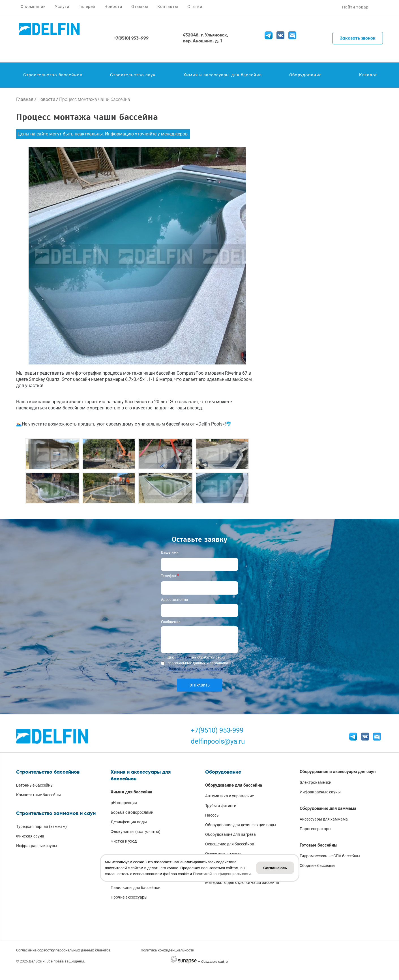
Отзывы (140, 7)
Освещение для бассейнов (230, 844)
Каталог (368, 75)
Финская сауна (30, 836)
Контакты (168, 7)
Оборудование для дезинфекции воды (241, 825)
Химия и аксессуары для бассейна (223, 75)
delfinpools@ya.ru (218, 741)
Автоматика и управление (229, 796)
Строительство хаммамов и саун (56, 813)
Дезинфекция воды (129, 822)
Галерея (87, 7)
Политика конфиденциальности (167, 950)
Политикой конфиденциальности (195, 669)
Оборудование (305, 75)
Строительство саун (133, 75)
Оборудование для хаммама (328, 808)
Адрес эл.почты (174, 600)
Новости (113, 7)
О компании (33, 7)
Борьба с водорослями (132, 812)
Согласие (183, 657)
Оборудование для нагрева (230, 834)
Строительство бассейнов (53, 75)
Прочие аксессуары (129, 897)
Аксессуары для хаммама (324, 819)
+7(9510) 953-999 (217, 730)
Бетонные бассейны (35, 785)
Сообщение (171, 622)
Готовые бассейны (318, 845)
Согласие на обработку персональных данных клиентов (63, 950)
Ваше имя (170, 552)
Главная (25, 99)
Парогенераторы (316, 829)
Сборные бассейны (318, 865)
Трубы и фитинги (221, 806)
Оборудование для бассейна (234, 785)
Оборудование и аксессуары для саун (338, 772)
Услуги (62, 7)
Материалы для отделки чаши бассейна (242, 882)
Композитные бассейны (38, 795)
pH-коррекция (124, 803)
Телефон (169, 576)
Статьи (195, 7)
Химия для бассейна (131, 792)
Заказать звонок (358, 38)
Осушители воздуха (223, 854)
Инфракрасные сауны (37, 846)
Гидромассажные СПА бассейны (330, 856)
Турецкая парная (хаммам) (41, 826)
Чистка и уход (124, 841)
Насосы (212, 815)
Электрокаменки (316, 782)
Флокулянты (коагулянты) (136, 832)
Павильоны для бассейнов (136, 888)
